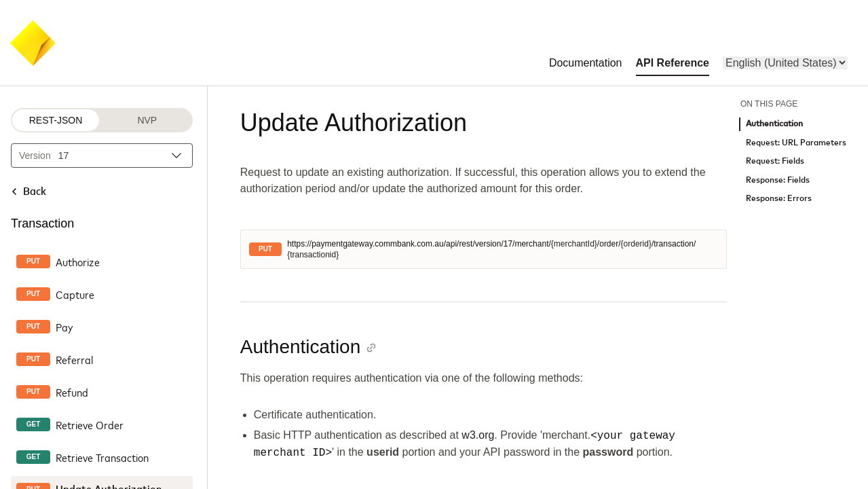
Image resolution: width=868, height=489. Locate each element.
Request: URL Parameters (796, 143)
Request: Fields (775, 161)
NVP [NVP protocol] (147, 120)
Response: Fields (778, 180)
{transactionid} (313, 255)
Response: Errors (779, 199)
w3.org (478, 436)
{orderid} (636, 244)
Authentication (774, 124)
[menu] (785, 63)
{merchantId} (574, 244)
